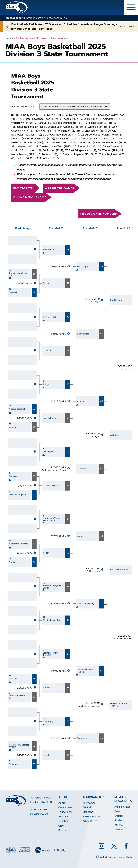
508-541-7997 (39, 810)
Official (119, 816)
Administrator (122, 807)
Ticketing (88, 812)
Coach (118, 811)
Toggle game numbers (98, 214)
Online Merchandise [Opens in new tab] (30, 197)
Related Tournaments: (24, 107)
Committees (65, 807)
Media (118, 829)
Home (9, 38)
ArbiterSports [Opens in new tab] (90, 821)
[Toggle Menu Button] (131, 7)
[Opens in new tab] (11, 850)
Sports (62, 830)
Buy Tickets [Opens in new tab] (23, 188)
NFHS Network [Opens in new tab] (91, 817)
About (62, 803)
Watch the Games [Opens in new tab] (60, 188)
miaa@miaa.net (39, 814)
